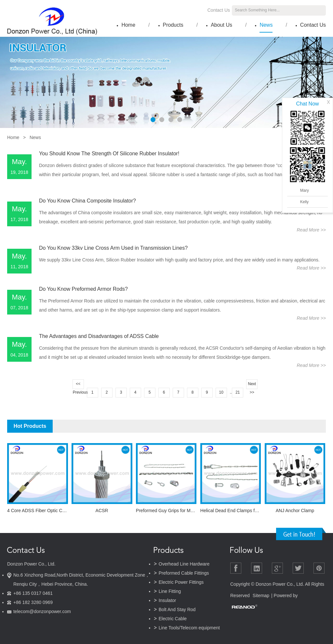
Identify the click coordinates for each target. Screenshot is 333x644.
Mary (305, 190)
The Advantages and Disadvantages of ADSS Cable (99, 336)
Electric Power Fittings (181, 582)
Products (173, 25)
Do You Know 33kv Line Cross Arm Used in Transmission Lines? (113, 248)
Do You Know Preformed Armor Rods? (83, 289)
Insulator (167, 600)
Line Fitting (170, 591)
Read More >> (311, 230)
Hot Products (30, 426)
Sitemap (261, 595)
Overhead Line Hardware (184, 564)
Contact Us (219, 10)
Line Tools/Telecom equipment (189, 628)
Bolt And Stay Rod (177, 609)
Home (128, 25)
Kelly (304, 202)
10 (221, 392)
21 (238, 392)
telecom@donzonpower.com (42, 611)
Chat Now (307, 104)
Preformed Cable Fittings (184, 573)
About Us (221, 25)
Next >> (252, 385)
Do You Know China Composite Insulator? (87, 201)
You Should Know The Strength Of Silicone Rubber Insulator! (109, 154)
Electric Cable (173, 619)
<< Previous (78, 385)
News (266, 25)
